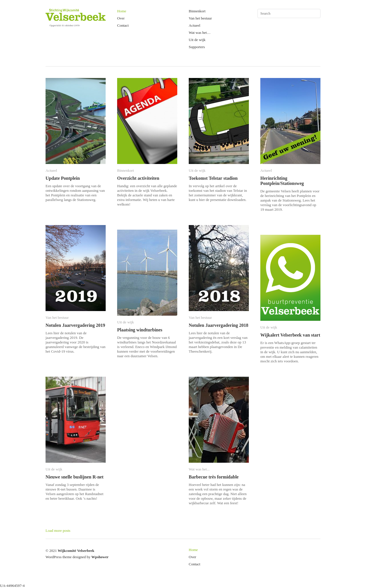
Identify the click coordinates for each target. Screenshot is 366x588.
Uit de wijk (197, 40)
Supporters (197, 47)
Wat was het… (200, 33)
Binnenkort (197, 11)
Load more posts (58, 531)
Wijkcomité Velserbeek (76, 551)
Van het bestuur (200, 18)
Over (121, 18)
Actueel (194, 25)
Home (122, 11)
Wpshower (100, 557)
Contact (123, 25)
